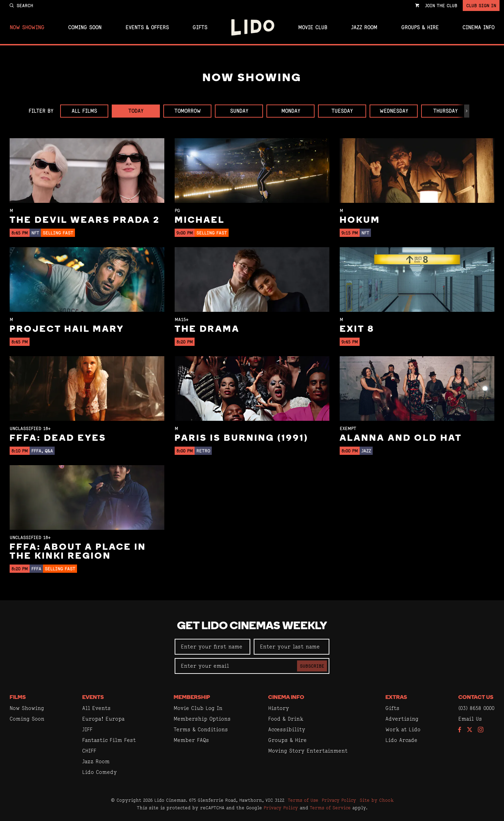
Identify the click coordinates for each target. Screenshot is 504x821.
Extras (396, 698)
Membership (192, 698)
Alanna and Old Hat (401, 439)
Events (93, 698)
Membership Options (202, 719)
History (279, 708)
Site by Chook (377, 800)
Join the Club (441, 6)
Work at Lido (403, 729)
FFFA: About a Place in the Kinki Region (78, 552)
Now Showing (27, 28)
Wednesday (394, 111)
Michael (200, 221)
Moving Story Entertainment (308, 751)
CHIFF (89, 751)
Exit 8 (357, 330)
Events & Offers (147, 28)
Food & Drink (286, 719)
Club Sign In (481, 6)
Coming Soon (85, 28)
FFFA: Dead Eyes (58, 439)
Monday (291, 111)
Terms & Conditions (201, 729)
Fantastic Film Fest (109, 740)
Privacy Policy (339, 800)
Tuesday (342, 111)
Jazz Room (364, 28)
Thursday (445, 111)
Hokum (360, 221)
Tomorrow (188, 111)
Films (18, 698)
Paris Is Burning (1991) (242, 439)
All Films (84, 111)
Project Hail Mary (67, 330)
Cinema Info (478, 28)
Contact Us (476, 698)
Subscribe (312, 666)
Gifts (200, 28)
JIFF (87, 729)
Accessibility (287, 729)
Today (136, 111)
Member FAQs (191, 740)
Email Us (470, 719)
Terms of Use (303, 800)
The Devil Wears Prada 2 (85, 221)
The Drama (207, 330)
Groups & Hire (420, 28)
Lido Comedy (100, 772)
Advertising (402, 719)
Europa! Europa (103, 719)
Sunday (239, 111)
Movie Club (313, 28)
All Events (96, 708)
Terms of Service (330, 808)
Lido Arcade (401, 740)
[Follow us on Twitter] (470, 730)
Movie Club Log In (198, 708)
